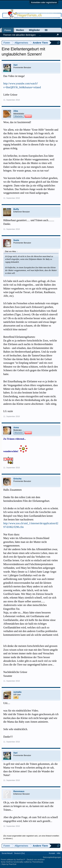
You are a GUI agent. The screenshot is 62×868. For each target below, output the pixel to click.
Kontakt (52, 853)
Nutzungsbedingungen (52, 857)
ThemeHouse (38, 862)
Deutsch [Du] (19, 853)
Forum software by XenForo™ (13, 860)
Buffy (16, 209)
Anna (16, 427)
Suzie (16, 240)
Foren (8, 30)
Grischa (17, 479)
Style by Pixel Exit (9, 864)
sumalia (17, 692)
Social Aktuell (7, 853)
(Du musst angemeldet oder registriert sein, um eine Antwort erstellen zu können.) (31, 837)
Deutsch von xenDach (36, 860)
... (40, 35)
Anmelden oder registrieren (44, 2)
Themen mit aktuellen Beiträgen (19, 35)
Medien (20, 30)
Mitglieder (34, 30)
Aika (16, 111)
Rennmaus (19, 791)
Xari (15, 65)
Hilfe (59, 853)
